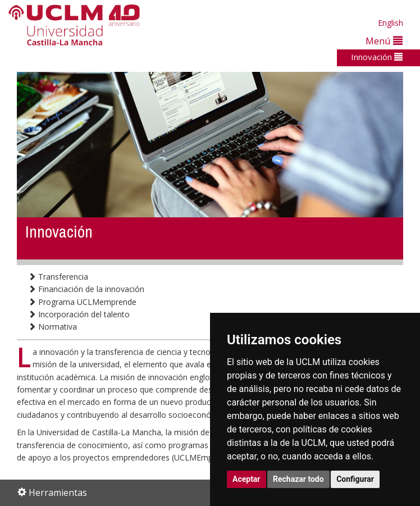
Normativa (52, 327)
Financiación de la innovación (86, 289)
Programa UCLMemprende (82, 302)
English (391, 23)
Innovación (377, 57)
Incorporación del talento (79, 314)
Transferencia (58, 277)
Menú (384, 41)
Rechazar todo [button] (298, 479)
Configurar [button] (355, 479)
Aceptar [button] (246, 479)
